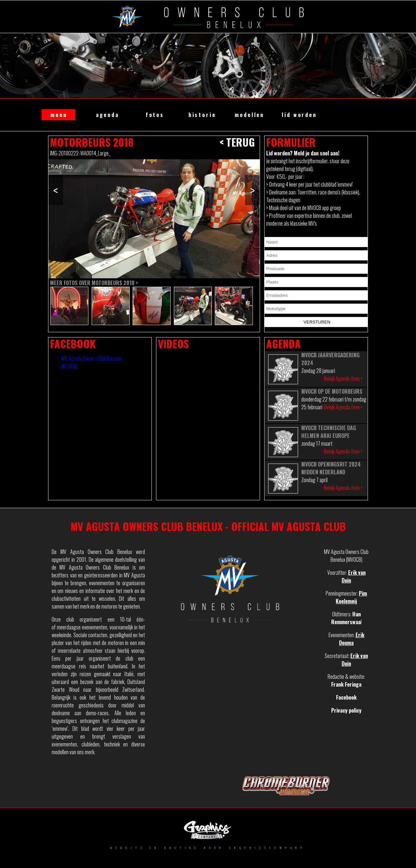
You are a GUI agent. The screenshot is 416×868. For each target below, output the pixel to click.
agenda (108, 115)
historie (202, 115)
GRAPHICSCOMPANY (267, 848)
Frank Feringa (346, 684)
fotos (155, 115)
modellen (249, 115)
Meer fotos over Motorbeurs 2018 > (94, 283)
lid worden (299, 115)
